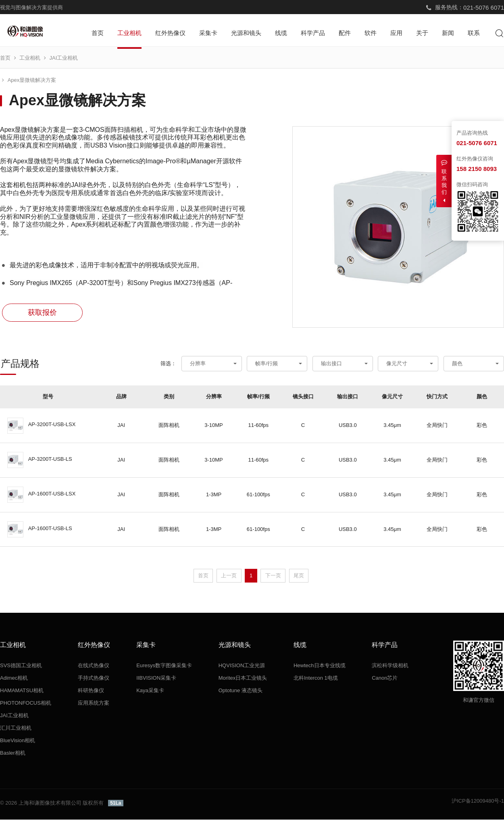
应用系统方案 (94, 705)
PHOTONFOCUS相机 (26, 705)
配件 (345, 33)
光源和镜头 (246, 33)
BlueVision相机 (18, 743)
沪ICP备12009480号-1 (478, 803)
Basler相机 (13, 755)
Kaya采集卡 (150, 693)
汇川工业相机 (16, 730)
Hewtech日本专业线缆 (320, 668)
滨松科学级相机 (390, 668)
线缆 (281, 33)
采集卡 (208, 33)
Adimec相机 (14, 680)
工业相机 (129, 33)
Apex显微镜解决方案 (111, 60)
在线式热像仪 (94, 668)
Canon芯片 (385, 680)
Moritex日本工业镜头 (243, 680)
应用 (396, 33)
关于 (422, 33)
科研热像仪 (91, 693)
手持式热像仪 (94, 680)
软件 (371, 33)
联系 (474, 33)
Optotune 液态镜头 (241, 693)
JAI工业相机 (64, 60)
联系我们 (444, 181)
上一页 (229, 577)
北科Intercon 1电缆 (316, 680)
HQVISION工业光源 (242, 668)
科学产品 (313, 33)
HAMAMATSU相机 (22, 693)
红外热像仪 (170, 33)
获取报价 (42, 315)
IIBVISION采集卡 (156, 680)
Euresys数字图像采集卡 (164, 668)
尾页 (299, 577)
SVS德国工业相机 (21, 668)
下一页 (273, 577)
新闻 (448, 33)
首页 (98, 33)
